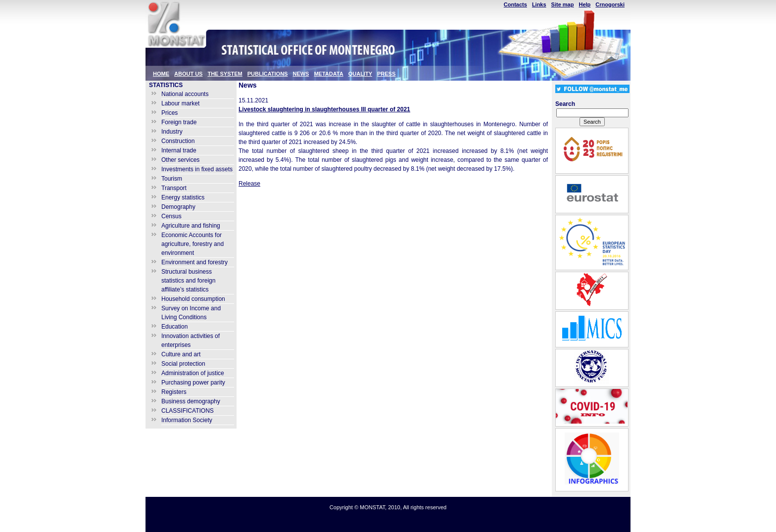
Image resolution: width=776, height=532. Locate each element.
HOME (161, 74)
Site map (563, 4)
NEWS (301, 74)
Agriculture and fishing (191, 226)
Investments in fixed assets (197, 169)
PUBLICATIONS (268, 74)
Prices (170, 113)
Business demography (191, 401)
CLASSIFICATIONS (188, 411)
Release (249, 184)
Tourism (172, 179)
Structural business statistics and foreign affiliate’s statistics (188, 281)
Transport (174, 188)
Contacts (515, 4)
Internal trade (179, 150)
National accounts (185, 94)
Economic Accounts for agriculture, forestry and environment (193, 244)
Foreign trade (179, 122)
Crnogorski (610, 4)
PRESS (386, 74)
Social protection (183, 364)
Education (174, 327)
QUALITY (360, 74)
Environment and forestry (194, 262)
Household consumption (193, 299)
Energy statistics (183, 197)
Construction (178, 141)
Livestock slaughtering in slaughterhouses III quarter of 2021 (324, 109)
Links (539, 4)
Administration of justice (193, 373)
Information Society (187, 420)
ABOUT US (188, 74)
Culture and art (181, 354)
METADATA (328, 74)
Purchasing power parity (193, 383)
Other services (180, 160)
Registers (174, 392)
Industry (172, 132)
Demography (178, 207)
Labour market (180, 103)
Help (584, 4)
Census (171, 216)
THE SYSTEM (225, 74)
